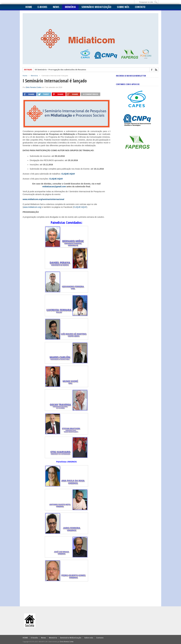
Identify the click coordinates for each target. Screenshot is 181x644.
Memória (70, 7)
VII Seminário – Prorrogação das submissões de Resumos (60, 70)
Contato (140, 7)
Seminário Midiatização (96, 7)
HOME (29, 7)
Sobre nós (123, 7)
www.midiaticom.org (32, 207)
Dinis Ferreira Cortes (34, 87)
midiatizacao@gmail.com (54, 187)
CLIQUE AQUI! (56, 179)
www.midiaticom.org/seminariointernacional (43, 199)
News (56, 7)
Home (25, 76)
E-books (42, 7)
